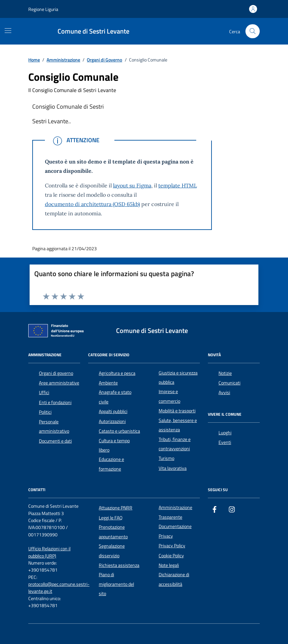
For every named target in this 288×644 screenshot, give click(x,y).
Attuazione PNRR (116, 508)
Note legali (169, 565)
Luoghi (225, 433)
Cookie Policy (171, 556)
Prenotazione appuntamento (113, 532)
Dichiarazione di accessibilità (174, 579)
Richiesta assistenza (119, 565)
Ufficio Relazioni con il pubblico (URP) (49, 552)
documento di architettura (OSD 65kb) (92, 204)
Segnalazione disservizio (112, 551)
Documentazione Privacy (175, 531)
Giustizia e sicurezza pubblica (178, 377)
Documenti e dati (55, 441)
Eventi (225, 442)
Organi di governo (56, 373)
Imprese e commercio (169, 396)
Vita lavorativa (173, 468)
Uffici (44, 392)
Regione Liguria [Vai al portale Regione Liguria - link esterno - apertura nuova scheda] (43, 9)
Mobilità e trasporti (177, 411)
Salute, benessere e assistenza (178, 425)
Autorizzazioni (112, 421)
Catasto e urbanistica (119, 431)
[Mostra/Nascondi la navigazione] (8, 31)
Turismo (166, 458)
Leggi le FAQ (111, 518)
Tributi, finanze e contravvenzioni (175, 444)
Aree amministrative (59, 383)
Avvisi (224, 392)
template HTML (178, 185)
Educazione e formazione (111, 464)
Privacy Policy (172, 546)
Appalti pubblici (113, 411)
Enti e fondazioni (55, 402)
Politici (45, 412)
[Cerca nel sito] (253, 31)
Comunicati (229, 383)
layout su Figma (132, 185)
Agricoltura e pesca (117, 373)
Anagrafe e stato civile (115, 397)
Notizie (225, 373)
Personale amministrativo (54, 426)
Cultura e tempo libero (114, 445)
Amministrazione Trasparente (175, 512)
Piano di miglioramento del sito (116, 584)
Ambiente (108, 383)
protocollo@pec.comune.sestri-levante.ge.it (59, 588)
